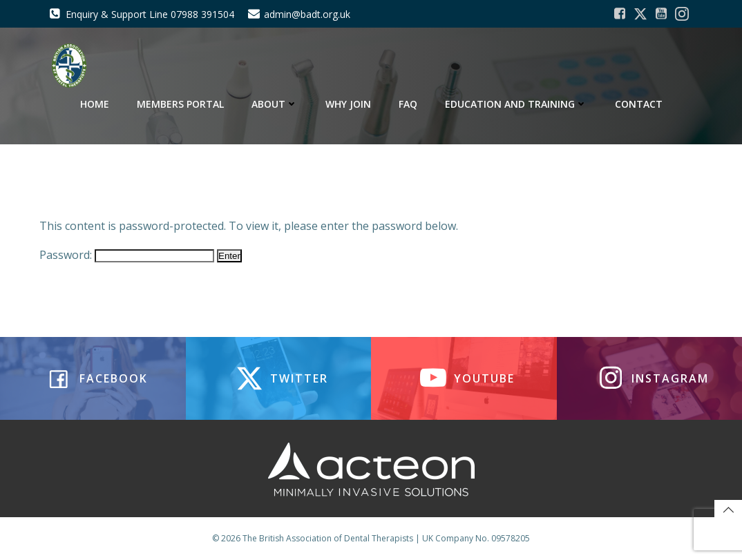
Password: (127, 255)
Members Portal (180, 104)
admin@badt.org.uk (307, 14)
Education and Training (516, 104)
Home (95, 104)
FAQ (408, 104)
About (275, 104)
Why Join (348, 104)
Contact (639, 104)
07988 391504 (202, 14)
